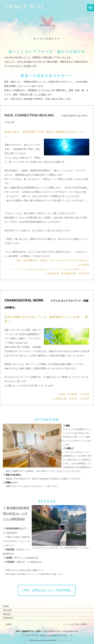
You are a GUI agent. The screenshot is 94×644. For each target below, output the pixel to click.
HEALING (7, 610)
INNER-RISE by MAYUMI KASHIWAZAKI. (44, 641)
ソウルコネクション (70, 631)
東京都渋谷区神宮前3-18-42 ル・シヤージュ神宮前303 (16, 513)
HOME (6, 606)
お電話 (35, 570)
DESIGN (7, 614)
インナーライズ (30, 635)
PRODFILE (8, 618)
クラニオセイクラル (52, 631)
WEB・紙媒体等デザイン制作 (28, 631)
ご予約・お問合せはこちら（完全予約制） (47, 590)
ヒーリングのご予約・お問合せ (75, 624)
